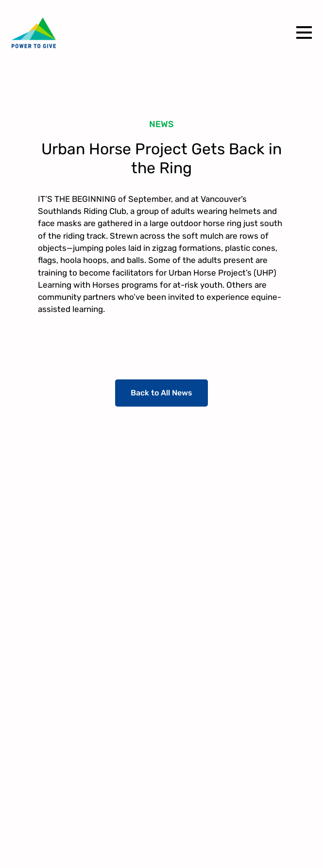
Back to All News (161, 393)
